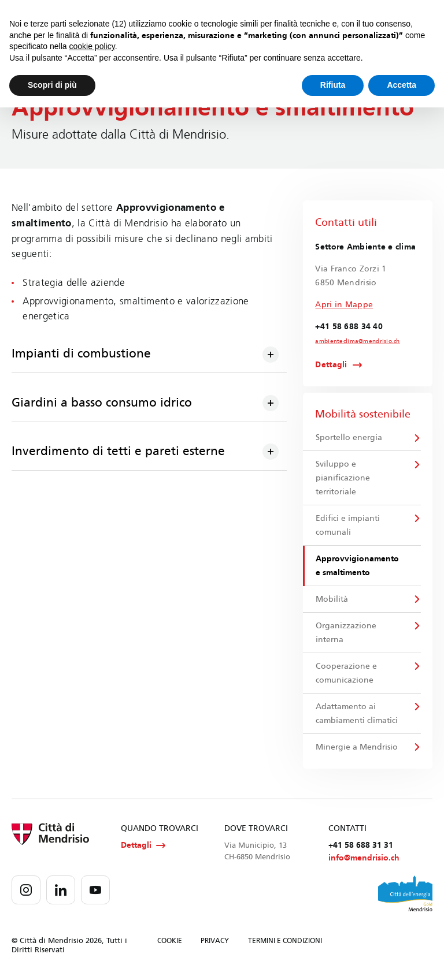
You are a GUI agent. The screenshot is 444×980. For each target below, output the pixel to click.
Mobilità (332, 600)
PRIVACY (215, 942)
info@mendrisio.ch (364, 859)
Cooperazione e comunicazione (346, 674)
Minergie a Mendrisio (357, 748)
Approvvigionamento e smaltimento (357, 566)
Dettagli (331, 365)
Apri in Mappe (344, 305)
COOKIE (170, 942)
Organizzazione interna (346, 633)
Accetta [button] (402, 85)
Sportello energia (349, 437)
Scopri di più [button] (52, 85)
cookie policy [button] (92, 46)
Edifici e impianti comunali (348, 525)
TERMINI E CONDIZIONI (285, 942)
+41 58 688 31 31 (361, 846)
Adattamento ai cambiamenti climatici (357, 714)
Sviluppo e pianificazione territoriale (343, 478)
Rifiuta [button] (333, 85)
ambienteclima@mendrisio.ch (357, 341)
